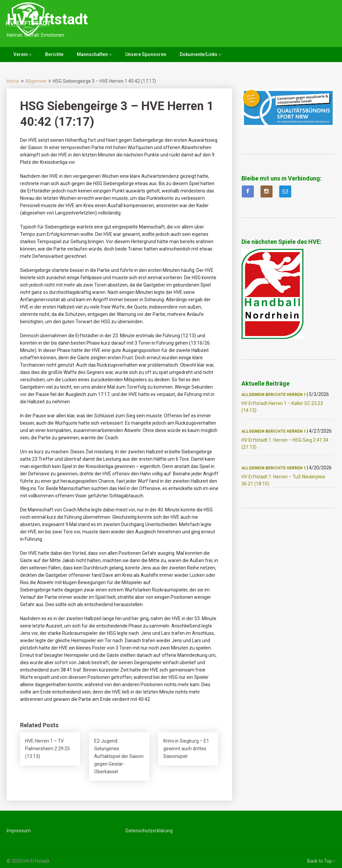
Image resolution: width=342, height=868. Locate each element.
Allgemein (36, 81)
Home (13, 81)
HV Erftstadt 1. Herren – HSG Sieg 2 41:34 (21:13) (285, 444)
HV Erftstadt (47, 19)
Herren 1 (296, 395)
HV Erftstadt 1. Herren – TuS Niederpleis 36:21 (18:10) (283, 480)
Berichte (54, 54)
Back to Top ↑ (321, 861)
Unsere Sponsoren (146, 54)
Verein (21, 54)
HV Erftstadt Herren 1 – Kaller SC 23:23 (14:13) (282, 407)
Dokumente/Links (199, 54)
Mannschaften (92, 54)
